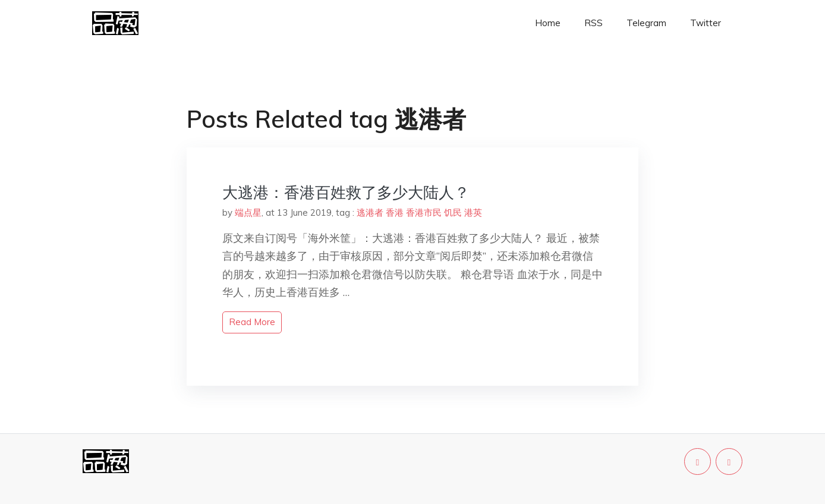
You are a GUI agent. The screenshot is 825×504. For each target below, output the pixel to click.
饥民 (453, 212)
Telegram (646, 23)
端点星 (248, 212)
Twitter (706, 23)
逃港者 (370, 212)
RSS (593, 23)
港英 (473, 212)
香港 (395, 212)
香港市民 (424, 212)
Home (548, 23)
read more (252, 322)
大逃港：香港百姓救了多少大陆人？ (346, 192)
